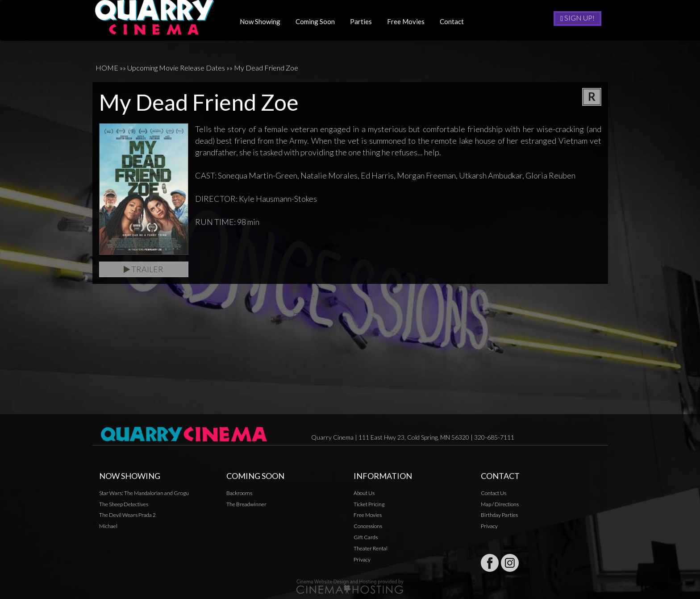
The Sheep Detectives (124, 504)
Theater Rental (371, 548)
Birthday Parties (499, 515)
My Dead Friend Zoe (266, 68)
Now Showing (263, 21)
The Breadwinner (246, 504)
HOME (107, 68)
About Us (364, 493)
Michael (108, 526)
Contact (455, 21)
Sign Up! (577, 18)
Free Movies (409, 21)
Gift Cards (366, 537)
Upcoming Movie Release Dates (176, 68)
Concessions (368, 526)
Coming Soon (318, 21)
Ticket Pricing (369, 504)
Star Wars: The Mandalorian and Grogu (144, 493)
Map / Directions (500, 504)
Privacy (362, 559)
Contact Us (494, 493)
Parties (364, 21)
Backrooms (239, 493)
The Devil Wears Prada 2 (127, 515)
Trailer (144, 269)
